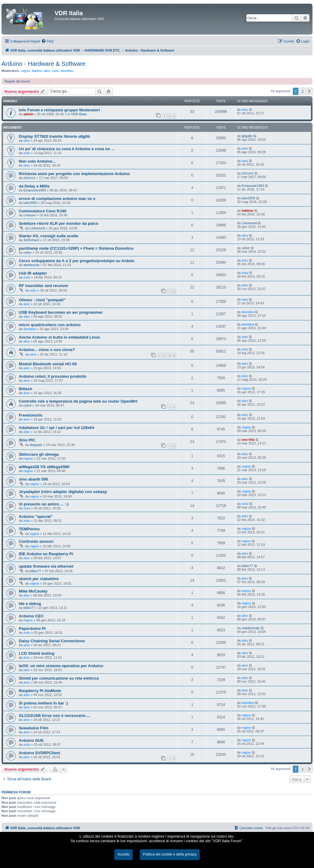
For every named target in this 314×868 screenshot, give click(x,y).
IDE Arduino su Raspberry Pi (46, 554)
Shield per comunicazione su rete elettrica (59, 678)
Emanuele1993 (35, 190)
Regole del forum (17, 81)
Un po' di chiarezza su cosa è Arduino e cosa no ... (67, 149)
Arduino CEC (31, 616)
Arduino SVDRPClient (39, 753)
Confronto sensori (36, 541)
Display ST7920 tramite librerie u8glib (54, 136)
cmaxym (30, 215)
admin (28, 114)
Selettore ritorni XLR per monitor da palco (58, 223)
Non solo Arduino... (37, 161)
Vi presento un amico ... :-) (44, 504)
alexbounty (31, 265)
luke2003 (30, 203)
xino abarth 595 (33, 479)
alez (47, 71)
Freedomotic (31, 415)
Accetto (123, 854)
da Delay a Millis (34, 186)
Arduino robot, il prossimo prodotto (53, 376)
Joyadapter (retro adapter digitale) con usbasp (63, 492)
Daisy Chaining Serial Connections (52, 641)
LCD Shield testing (37, 653)
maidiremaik (251, 628)
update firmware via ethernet (46, 566)
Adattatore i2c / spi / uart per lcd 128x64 (56, 428)
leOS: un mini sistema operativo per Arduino (61, 666)
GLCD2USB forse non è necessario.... (54, 716)
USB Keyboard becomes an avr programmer (61, 312)
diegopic (36, 445)
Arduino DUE (31, 740)
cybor (27, 252)
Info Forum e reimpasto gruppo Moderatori (59, 110)
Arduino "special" (36, 517)
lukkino (247, 211)
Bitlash (25, 389)
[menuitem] (47, 41)
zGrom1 (29, 178)
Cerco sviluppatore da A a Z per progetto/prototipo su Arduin (77, 261)
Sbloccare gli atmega (39, 454)
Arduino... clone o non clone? (47, 350)
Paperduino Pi (32, 628)
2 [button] (303, 91)
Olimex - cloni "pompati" (42, 300)
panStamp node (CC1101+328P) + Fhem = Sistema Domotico (76, 248)
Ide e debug (30, 604)
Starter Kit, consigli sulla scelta (48, 236)
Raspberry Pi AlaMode (40, 691)
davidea (67, 71)
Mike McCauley (33, 591)
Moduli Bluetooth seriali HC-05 (48, 364)
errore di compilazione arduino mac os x (57, 199)
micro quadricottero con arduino (50, 325)
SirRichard (31, 240)
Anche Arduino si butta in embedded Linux (59, 337)
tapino (37, 71)
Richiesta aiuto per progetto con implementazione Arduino (74, 174)
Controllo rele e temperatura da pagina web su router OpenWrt (78, 401)
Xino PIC (27, 440)
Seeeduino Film (33, 728)
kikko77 (35, 571)
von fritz (248, 440)
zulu (55, 71)
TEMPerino (29, 529)
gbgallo (247, 136)
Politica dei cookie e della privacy (170, 854)
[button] (309, 91)
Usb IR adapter (33, 273)
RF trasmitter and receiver (43, 286)
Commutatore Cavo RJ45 (43, 211)
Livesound (37, 228)
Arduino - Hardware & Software (43, 64)
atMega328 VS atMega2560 (44, 467)
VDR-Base (79, 114)
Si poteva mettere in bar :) (43, 703)
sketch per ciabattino (39, 579)
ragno (26, 71)
